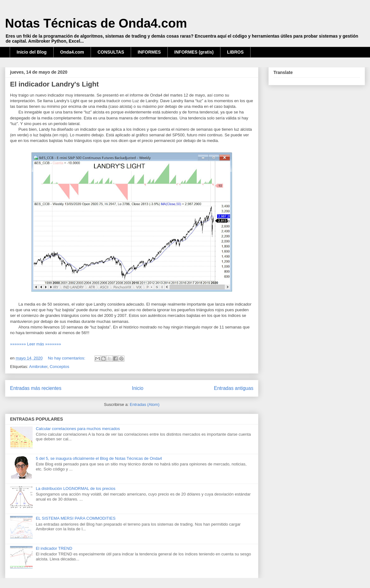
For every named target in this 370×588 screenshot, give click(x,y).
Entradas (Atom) (145, 404)
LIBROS (235, 52)
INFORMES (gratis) (194, 52)
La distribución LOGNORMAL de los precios (76, 488)
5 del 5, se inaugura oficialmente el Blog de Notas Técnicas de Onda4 (99, 458)
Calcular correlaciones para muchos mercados (78, 429)
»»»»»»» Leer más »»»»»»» (36, 344)
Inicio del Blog (32, 52)
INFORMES (149, 52)
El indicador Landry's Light (54, 84)
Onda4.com (72, 52)
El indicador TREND (54, 548)
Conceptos (59, 367)
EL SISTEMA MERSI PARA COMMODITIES (76, 518)
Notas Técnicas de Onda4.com (96, 23)
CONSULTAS (111, 52)
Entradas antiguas (234, 388)
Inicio (138, 388)
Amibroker (38, 367)
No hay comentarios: (67, 358)
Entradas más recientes (36, 388)
